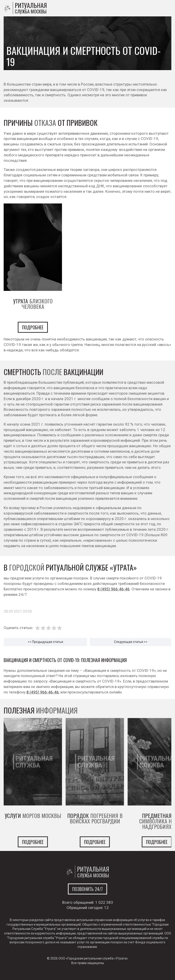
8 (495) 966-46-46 (113, 589)
